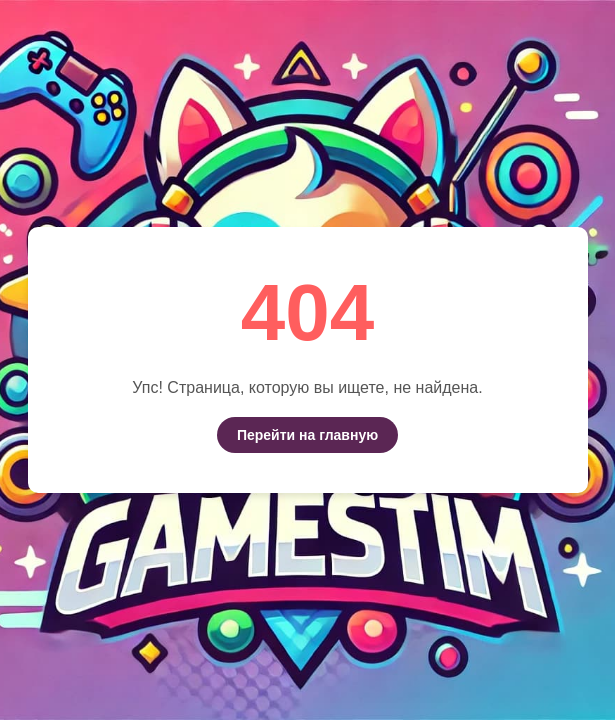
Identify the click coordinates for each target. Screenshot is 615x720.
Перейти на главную (307, 435)
